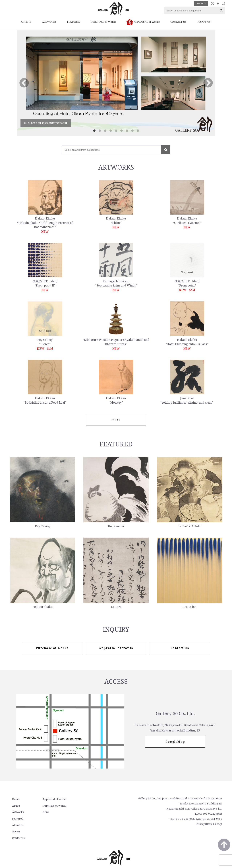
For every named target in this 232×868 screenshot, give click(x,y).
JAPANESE (201, 3)
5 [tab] (116, 131)
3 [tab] (105, 131)
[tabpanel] (116, 83)
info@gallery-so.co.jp (209, 824)
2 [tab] (100, 131)
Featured (17, 819)
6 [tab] (121, 131)
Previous (24, 83)
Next (208, 83)
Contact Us (90, 812)
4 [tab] (111, 131)
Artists (16, 806)
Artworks (18, 812)
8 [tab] (132, 131)
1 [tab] (94, 131)
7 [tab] (127, 131)
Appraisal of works (53, 799)
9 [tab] (138, 131)
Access (88, 806)
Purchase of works (53, 806)
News (45, 812)
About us (89, 799)
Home (15, 799)
